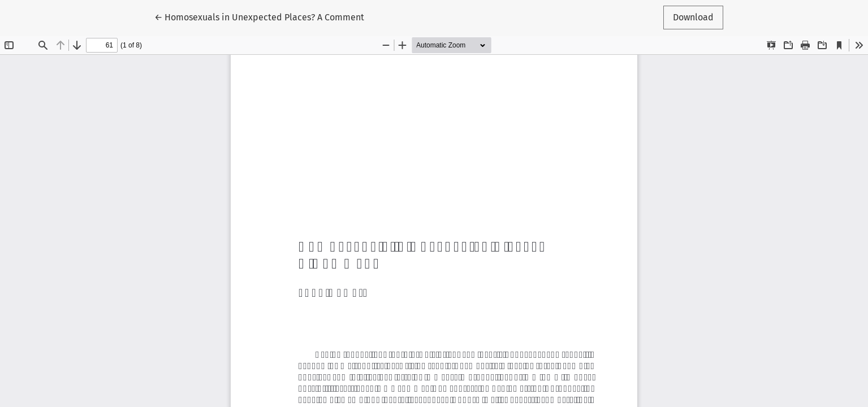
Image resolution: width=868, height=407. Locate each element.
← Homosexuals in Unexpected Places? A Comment (259, 16)
